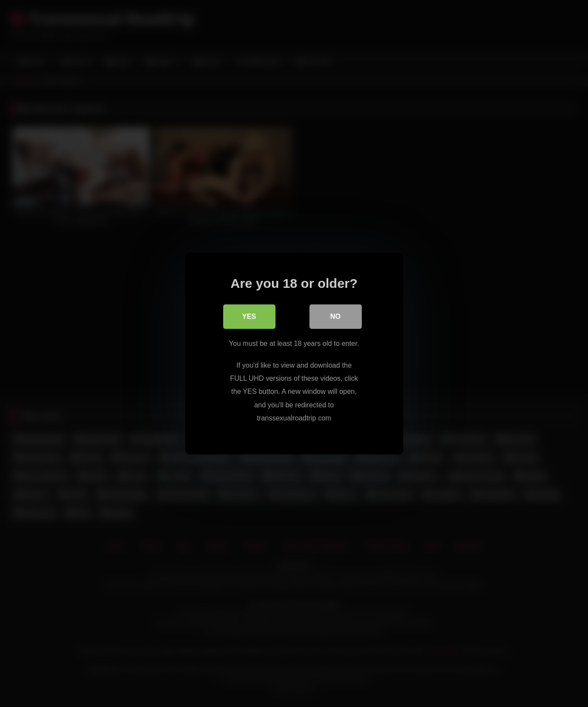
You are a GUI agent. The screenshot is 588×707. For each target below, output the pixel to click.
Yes (249, 316)
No (336, 316)
